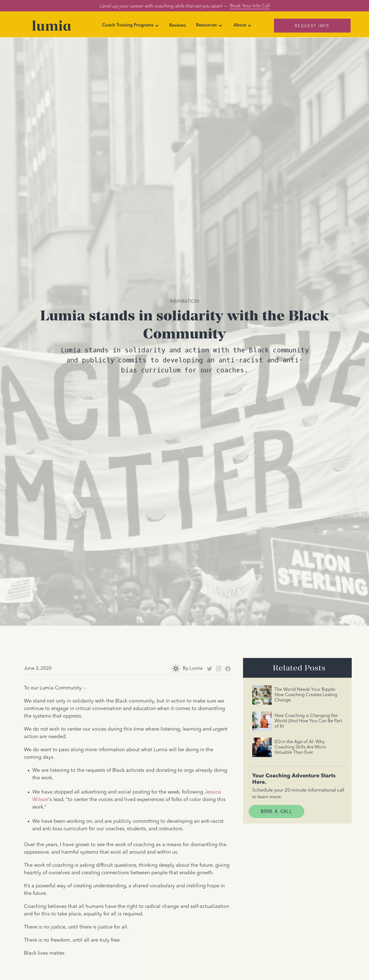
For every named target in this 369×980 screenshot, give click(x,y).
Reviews (178, 26)
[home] (51, 26)
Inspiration (184, 301)
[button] (131, 26)
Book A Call (276, 811)
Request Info (312, 25)
